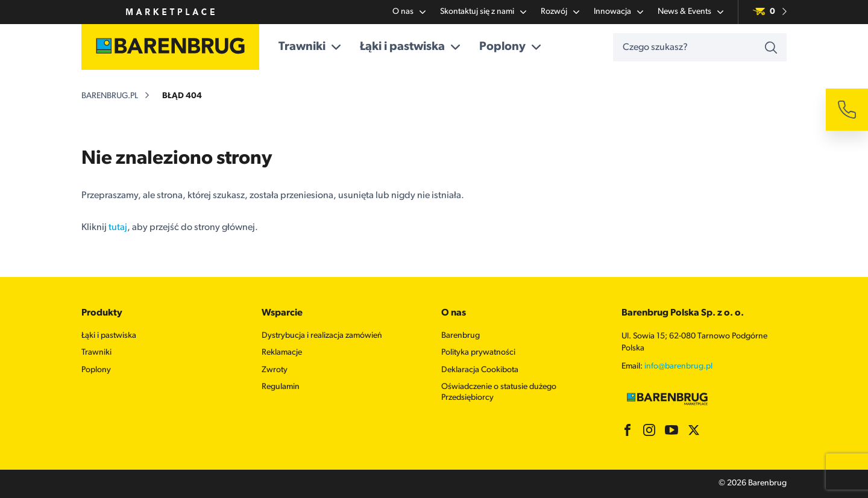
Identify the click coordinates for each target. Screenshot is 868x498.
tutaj (118, 228)
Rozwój (560, 12)
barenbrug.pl (110, 96)
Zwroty (275, 370)
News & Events (690, 12)
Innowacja (618, 12)
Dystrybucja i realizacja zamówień (322, 336)
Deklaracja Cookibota (480, 370)
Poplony (510, 47)
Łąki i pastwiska (410, 47)
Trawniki (310, 47)
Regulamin (281, 387)
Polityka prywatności (478, 353)
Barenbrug (461, 336)
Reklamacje (282, 353)
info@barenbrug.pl (678, 366)
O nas (409, 12)
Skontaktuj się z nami (483, 12)
